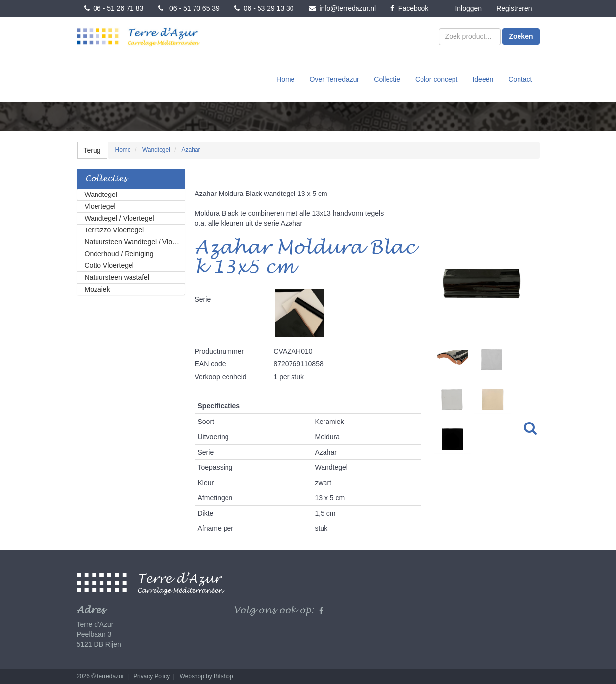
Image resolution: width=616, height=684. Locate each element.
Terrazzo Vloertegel (114, 230)
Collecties (106, 179)
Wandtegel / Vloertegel (119, 218)
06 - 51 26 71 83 (114, 8)
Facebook (409, 8)
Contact (520, 79)
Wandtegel (101, 195)
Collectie (387, 79)
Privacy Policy (152, 676)
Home (285, 79)
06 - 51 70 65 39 (189, 8)
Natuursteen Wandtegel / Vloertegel (135, 242)
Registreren (514, 8)
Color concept (436, 79)
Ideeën (483, 79)
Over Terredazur (334, 79)
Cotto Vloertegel (109, 265)
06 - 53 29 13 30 (264, 8)
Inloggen (468, 8)
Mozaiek (97, 289)
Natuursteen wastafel (117, 277)
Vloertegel (100, 206)
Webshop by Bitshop (207, 676)
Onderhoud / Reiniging (119, 254)
